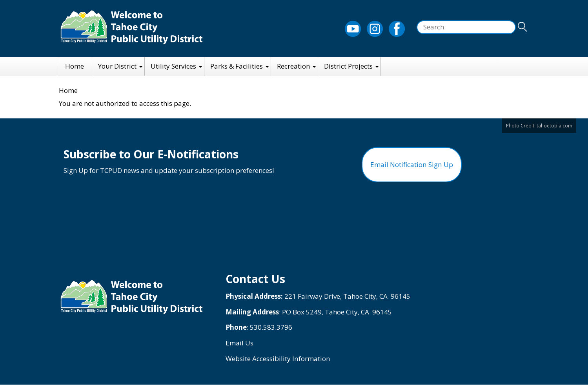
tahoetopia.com (554, 125)
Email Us (239, 343)
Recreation (293, 66)
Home (75, 66)
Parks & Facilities (237, 66)
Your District (117, 66)
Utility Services (173, 66)
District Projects (348, 66)
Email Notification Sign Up (412, 164)
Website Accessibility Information (278, 359)
